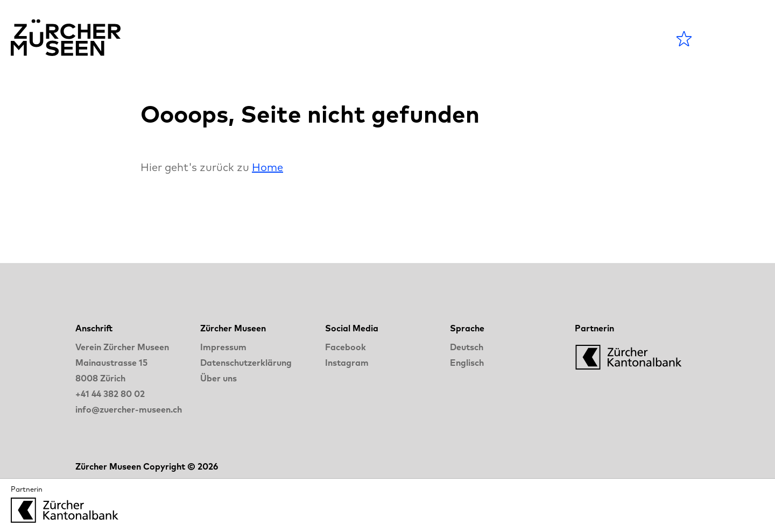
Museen (403, 38)
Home (267, 167)
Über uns (219, 378)
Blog (461, 38)
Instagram (347, 363)
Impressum (223, 347)
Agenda (335, 38)
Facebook (346, 347)
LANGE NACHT (544, 38)
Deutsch (467, 347)
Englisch (467, 363)
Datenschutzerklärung (246, 363)
